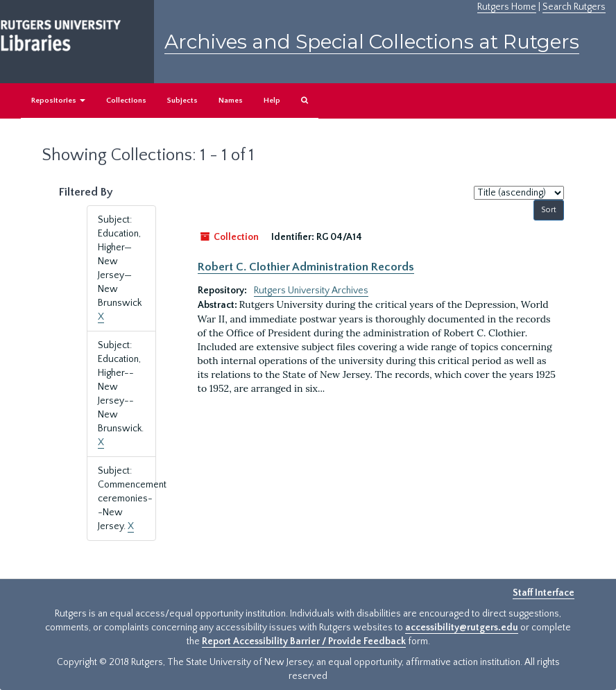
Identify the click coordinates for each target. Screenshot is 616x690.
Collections (126, 101)
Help (272, 101)
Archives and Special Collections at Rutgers (372, 42)
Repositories (58, 101)
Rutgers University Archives (311, 291)
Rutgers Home (507, 7)
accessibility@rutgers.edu (462, 628)
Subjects (182, 101)
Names (231, 101)
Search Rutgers (574, 7)
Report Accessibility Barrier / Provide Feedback (304, 641)
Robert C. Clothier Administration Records (306, 267)
